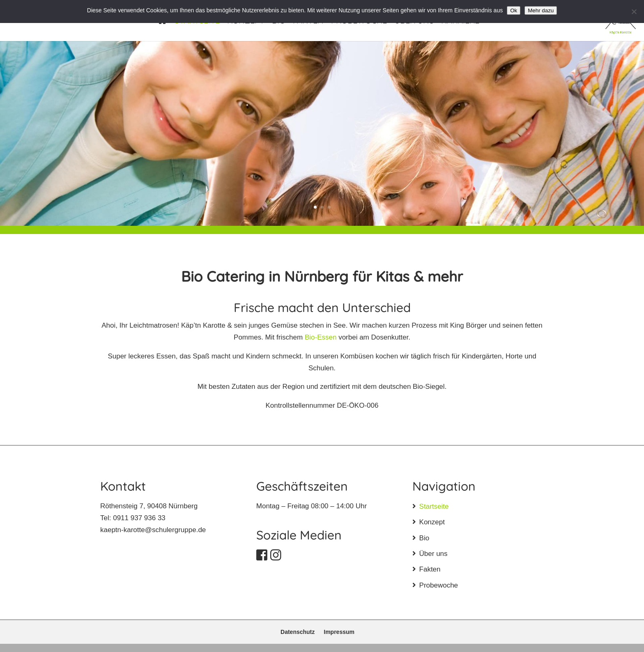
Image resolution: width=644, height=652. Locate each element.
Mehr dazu (541, 10)
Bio (279, 22)
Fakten (308, 22)
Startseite (197, 22)
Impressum (339, 632)
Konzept (246, 22)
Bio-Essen (321, 337)
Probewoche (359, 22)
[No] (634, 11)
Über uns (414, 22)
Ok (514, 10)
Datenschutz (298, 632)
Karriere (460, 22)
